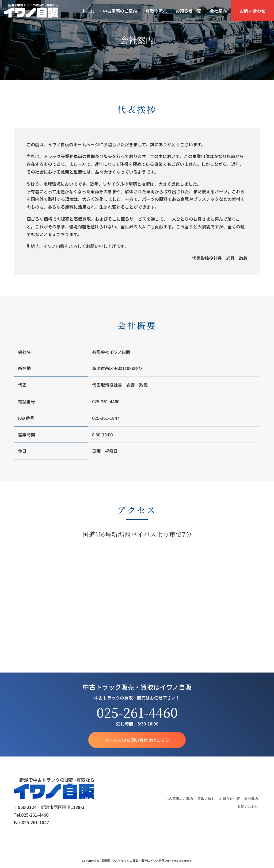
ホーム (88, 11)
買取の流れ (156, 11)
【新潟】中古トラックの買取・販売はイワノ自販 (31, 11)
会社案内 (218, 11)
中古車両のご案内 (120, 11)
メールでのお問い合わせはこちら (137, 740)
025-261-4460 (137, 712)
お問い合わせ (253, 11)
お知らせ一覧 (188, 11)
